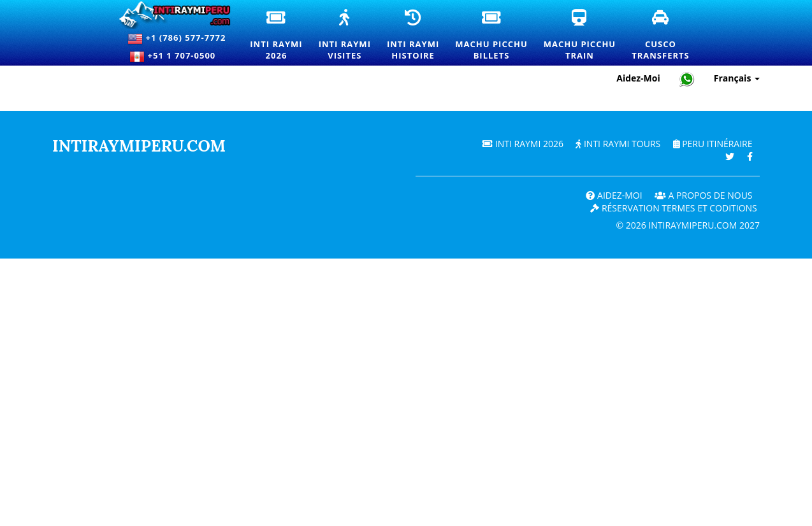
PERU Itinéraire (713, 144)
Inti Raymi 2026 (523, 144)
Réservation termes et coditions (674, 208)
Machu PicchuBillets (496, 36)
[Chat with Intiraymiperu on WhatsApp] (687, 79)
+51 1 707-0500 (177, 57)
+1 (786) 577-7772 (177, 39)
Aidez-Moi (614, 195)
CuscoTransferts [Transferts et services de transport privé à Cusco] (665, 36)
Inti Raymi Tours (618, 144)
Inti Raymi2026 (281, 36)
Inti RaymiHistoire (418, 36)
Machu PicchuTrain (584, 36)
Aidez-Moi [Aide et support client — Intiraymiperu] (638, 78)
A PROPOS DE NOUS (704, 195)
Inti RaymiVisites (350, 36)
